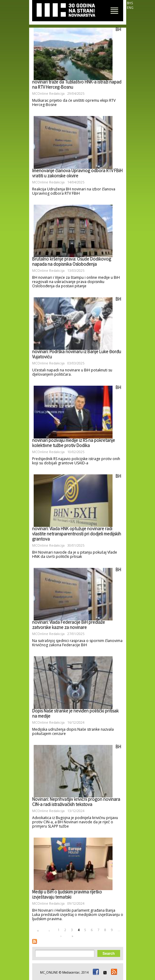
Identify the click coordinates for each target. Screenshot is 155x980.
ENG (130, 8)
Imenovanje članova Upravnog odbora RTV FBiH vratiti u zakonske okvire (77, 174)
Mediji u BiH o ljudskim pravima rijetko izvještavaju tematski (67, 895)
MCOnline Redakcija (48, 93)
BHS (130, 3)
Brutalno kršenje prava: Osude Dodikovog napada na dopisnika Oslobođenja (72, 262)
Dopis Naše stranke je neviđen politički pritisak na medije (75, 714)
